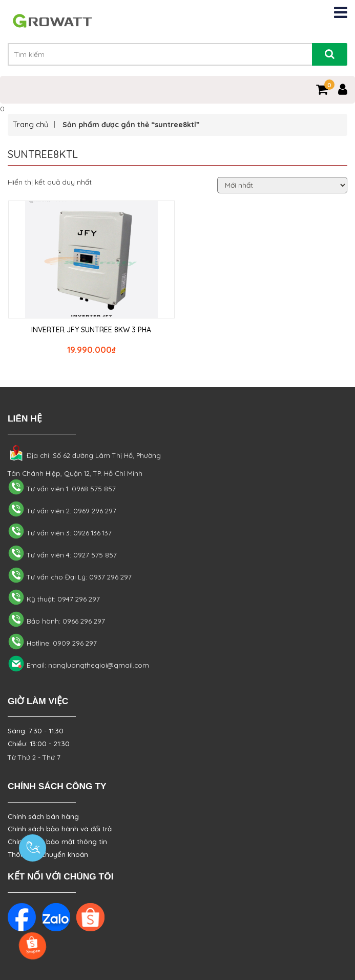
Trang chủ (31, 124)
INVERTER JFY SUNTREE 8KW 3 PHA (91, 330)
